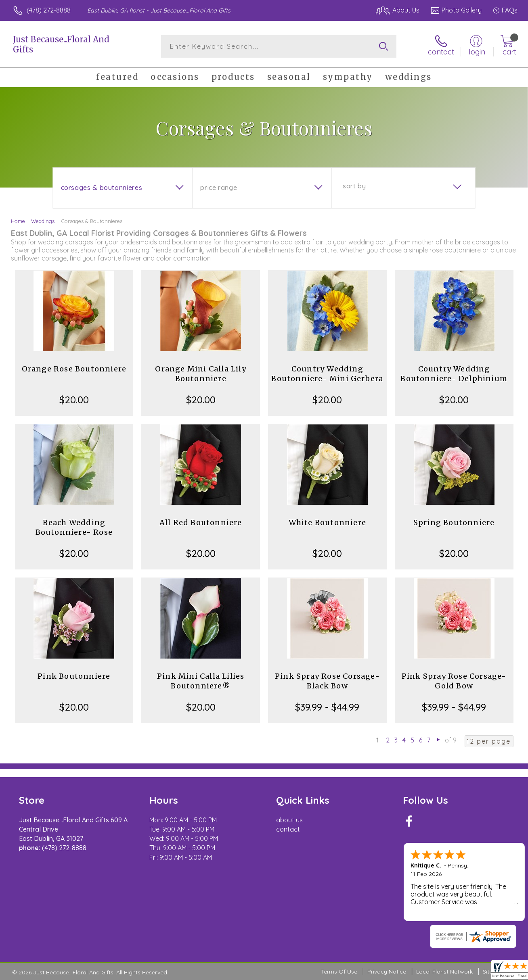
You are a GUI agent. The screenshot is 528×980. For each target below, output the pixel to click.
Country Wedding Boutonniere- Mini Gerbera (327, 374)
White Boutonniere (327, 522)
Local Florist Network (444, 972)
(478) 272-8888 (49, 10)
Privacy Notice (387, 972)
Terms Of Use (339, 972)
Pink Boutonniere (74, 676)
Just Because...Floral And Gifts (61, 44)
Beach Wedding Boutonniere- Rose (74, 527)
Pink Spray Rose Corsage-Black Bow (327, 681)
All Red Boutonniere (201, 522)
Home (18, 221)
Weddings (43, 221)
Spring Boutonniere (454, 522)
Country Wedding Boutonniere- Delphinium (454, 374)
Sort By (354, 186)
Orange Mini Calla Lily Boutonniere (200, 374)
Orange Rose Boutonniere (74, 369)
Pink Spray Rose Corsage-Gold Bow (454, 681)
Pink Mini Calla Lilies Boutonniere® (201, 681)
